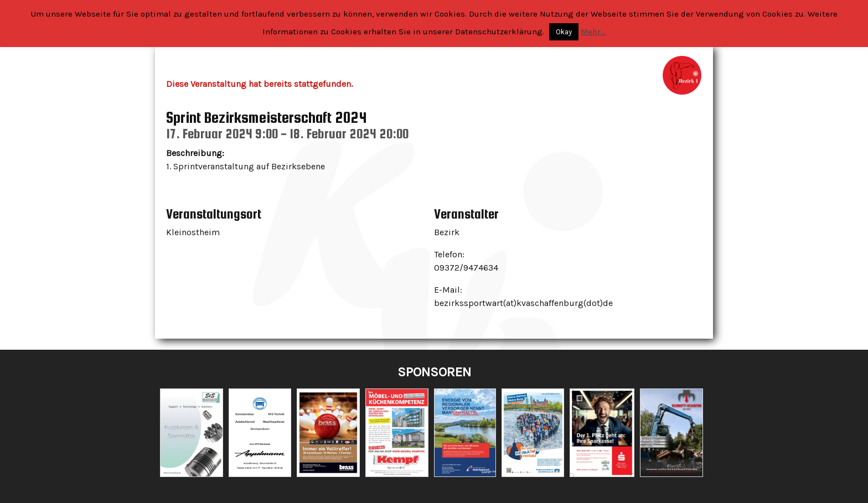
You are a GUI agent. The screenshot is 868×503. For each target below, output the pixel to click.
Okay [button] (564, 32)
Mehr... (593, 32)
